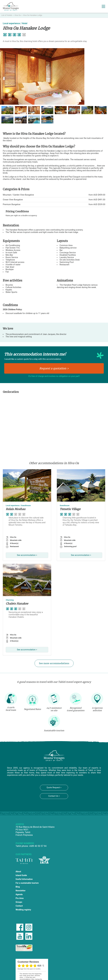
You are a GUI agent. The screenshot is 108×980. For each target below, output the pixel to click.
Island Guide (21, 875)
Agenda (19, 894)
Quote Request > (54, 788)
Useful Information (24, 879)
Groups (19, 902)
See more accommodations (54, 663)
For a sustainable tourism (27, 883)
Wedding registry (23, 910)
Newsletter (21, 891)
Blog (18, 887)
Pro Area (20, 898)
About (18, 872)
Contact (19, 906)
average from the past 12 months (29, 969)
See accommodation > (27, 555)
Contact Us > (54, 796)
